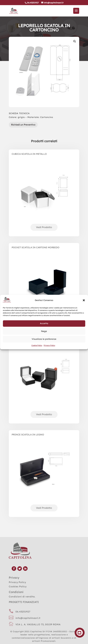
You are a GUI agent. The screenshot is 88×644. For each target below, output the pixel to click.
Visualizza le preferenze (44, 339)
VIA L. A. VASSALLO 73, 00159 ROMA (38, 624)
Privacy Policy (49, 345)
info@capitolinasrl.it (28, 618)
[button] (84, 300)
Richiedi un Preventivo (23, 125)
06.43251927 (23, 612)
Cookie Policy (37, 345)
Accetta (44, 323)
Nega (44, 331)
